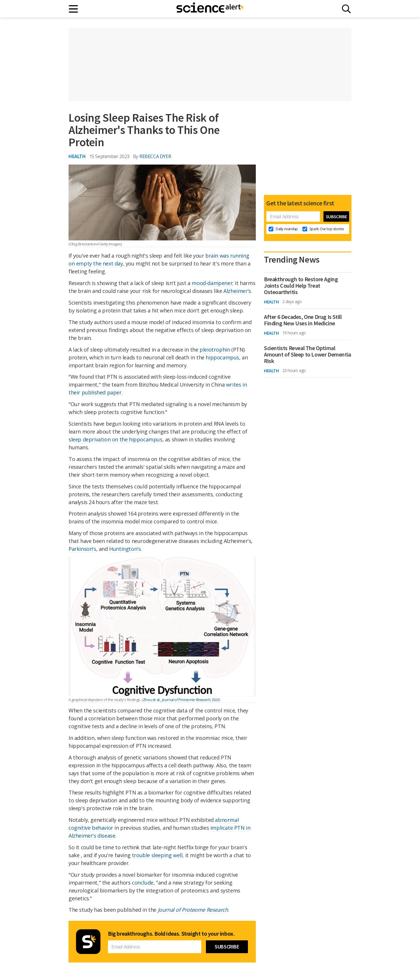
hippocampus (222, 357)
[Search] (346, 9)
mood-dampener (212, 283)
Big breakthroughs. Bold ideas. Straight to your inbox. (171, 934)
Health (77, 156)
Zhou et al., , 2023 (181, 700)
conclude (143, 883)
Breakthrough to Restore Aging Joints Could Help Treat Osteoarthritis (301, 286)
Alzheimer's (237, 291)
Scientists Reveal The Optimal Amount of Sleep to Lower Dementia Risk (308, 354)
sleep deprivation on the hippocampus (116, 439)
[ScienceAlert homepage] (210, 9)
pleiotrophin (215, 350)
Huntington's (125, 549)
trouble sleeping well (157, 855)
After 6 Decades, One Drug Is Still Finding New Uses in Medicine (303, 320)
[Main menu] (74, 9)
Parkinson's (82, 549)
